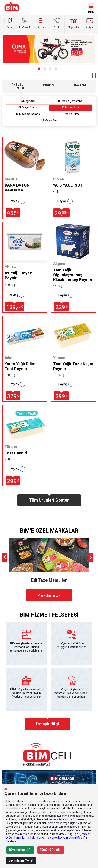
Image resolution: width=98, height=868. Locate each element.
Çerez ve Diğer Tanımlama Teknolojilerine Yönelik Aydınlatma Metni (49, 836)
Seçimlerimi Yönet (21, 860)
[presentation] (4, 557)
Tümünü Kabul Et (20, 850)
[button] (39, 69)
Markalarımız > (49, 596)
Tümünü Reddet (51, 850)
